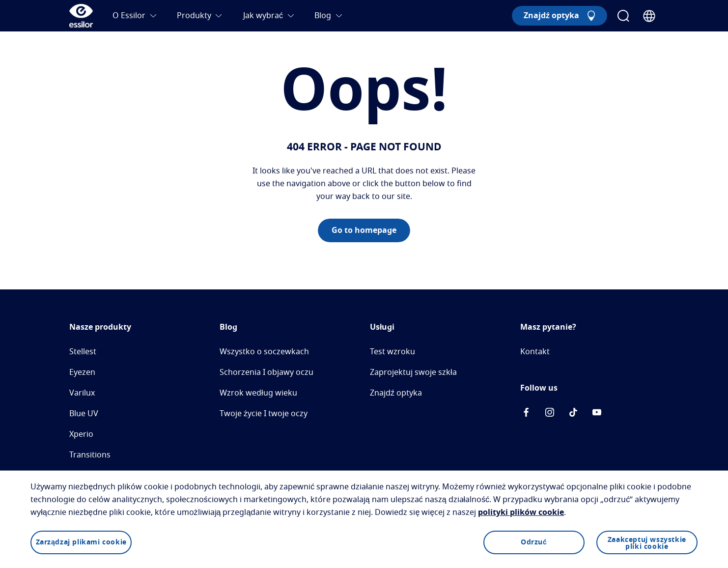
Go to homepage (364, 230)
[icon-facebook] (526, 414)
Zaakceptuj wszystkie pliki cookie (647, 543)
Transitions (90, 455)
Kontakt (535, 352)
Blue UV (84, 414)
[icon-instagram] (550, 414)
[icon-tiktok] (573, 414)
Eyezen (82, 372)
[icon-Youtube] (597, 414)
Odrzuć (534, 542)
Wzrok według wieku (258, 393)
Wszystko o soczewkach (264, 352)
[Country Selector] (649, 16)
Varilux (82, 393)
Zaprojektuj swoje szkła (413, 372)
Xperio (81, 434)
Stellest (83, 352)
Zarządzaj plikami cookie (81, 542)
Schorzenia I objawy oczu (266, 372)
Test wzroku (392, 352)
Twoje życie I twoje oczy (264, 414)
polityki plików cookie (521, 512)
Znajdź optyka (396, 393)
